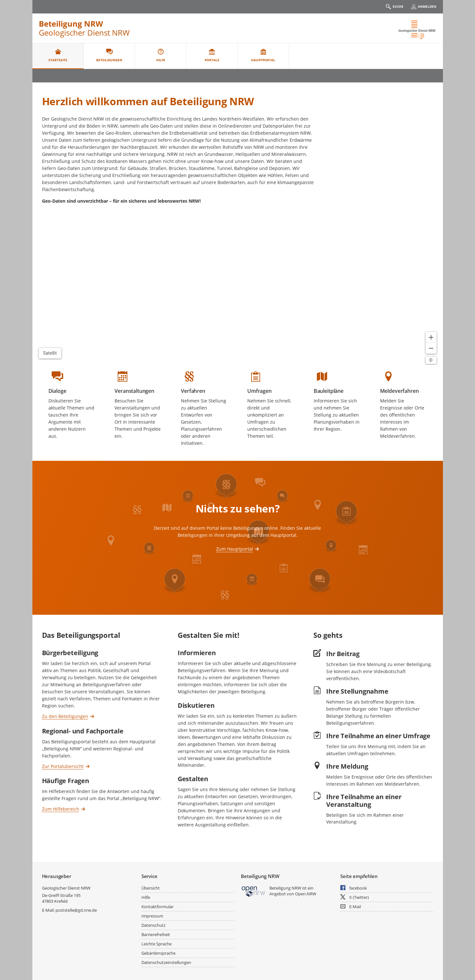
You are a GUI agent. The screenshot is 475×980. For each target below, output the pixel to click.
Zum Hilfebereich (61, 809)
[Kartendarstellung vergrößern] (431, 337)
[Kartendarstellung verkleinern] (431, 348)
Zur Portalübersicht (63, 766)
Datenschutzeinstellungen (166, 962)
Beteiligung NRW (71, 24)
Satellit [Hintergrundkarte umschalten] (50, 353)
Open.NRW (306, 894)
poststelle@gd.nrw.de (76, 910)
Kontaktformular (157, 907)
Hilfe (146, 897)
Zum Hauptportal (235, 549)
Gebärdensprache (158, 953)
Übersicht (151, 888)
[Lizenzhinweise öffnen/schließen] (431, 360)
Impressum (152, 916)
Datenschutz (153, 925)
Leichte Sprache (157, 944)
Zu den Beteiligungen (65, 716)
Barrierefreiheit (156, 934)
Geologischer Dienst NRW (66, 888)
